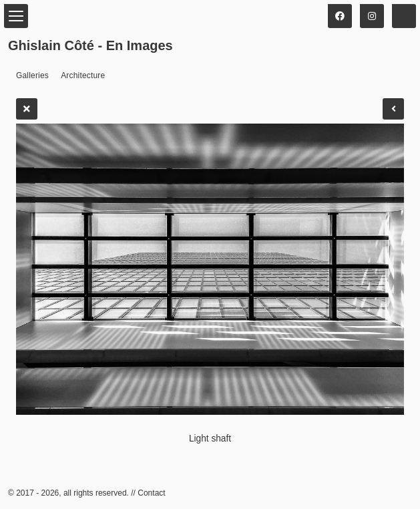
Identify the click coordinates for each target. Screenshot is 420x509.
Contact (151, 493)
